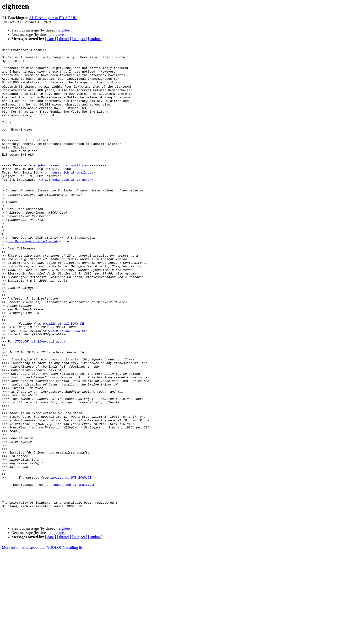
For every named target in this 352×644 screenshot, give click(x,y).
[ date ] (51, 39)
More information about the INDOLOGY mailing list (43, 640)
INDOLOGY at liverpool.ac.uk (40, 399)
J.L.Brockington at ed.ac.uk (66, 205)
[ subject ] (80, 39)
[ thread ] (64, 39)
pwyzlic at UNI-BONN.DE (64, 377)
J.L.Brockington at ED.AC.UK (53, 18)
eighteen (65, 30)
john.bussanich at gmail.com (62, 188)
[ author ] (95, 39)
